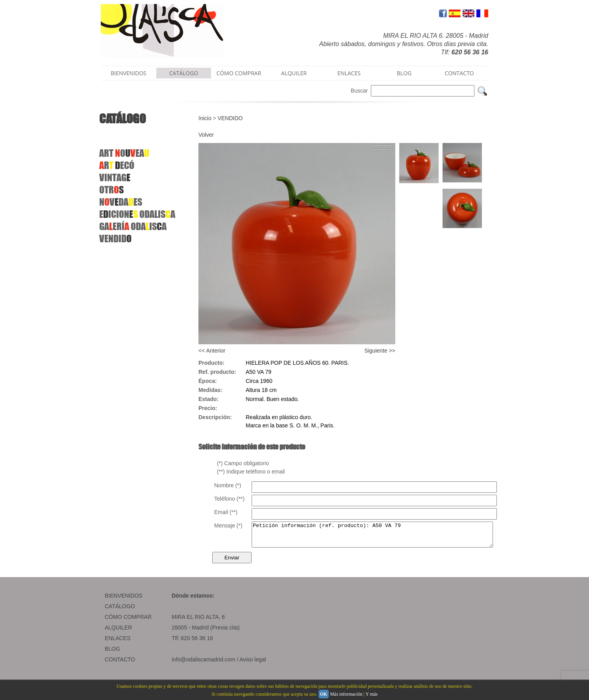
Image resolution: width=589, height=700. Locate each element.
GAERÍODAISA (133, 226)
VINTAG (115, 177)
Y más (371, 694)
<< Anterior (212, 351)
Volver (206, 135)
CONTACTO (459, 73)
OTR (111, 190)
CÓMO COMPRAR (239, 73)
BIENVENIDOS (129, 73)
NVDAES (121, 202)
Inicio (205, 118)
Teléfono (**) (229, 499)
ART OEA (124, 153)
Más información (346, 694)
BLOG (404, 73)
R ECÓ (117, 165)
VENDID (115, 239)
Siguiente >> (380, 351)
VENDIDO (230, 118)
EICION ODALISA (137, 214)
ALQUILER (294, 73)
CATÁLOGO (184, 73)
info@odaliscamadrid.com (203, 664)
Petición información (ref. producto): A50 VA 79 (387, 537)
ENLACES (349, 73)
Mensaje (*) (228, 525)
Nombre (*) (228, 485)
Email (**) (226, 512)
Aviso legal (253, 664)
